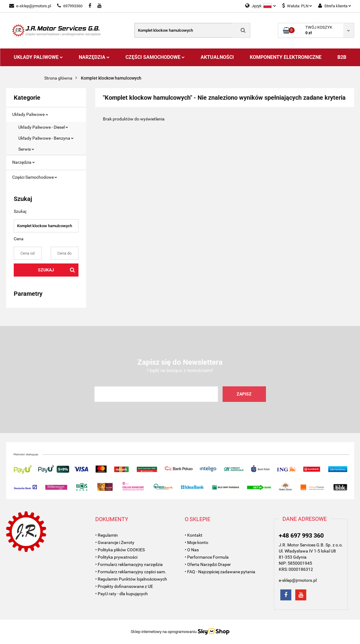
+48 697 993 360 (301, 535)
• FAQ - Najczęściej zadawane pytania (220, 572)
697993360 (70, 6)
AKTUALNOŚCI (217, 57)
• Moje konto (196, 542)
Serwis (26, 149)
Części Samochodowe (155, 57)
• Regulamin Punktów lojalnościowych (131, 579)
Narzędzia (94, 57)
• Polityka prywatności (116, 557)
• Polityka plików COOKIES (120, 550)
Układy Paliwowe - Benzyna (46, 138)
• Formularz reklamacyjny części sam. (131, 572)
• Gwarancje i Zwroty (115, 542)
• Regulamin (107, 535)
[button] (112, 519)
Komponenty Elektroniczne (286, 57)
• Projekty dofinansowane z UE (124, 586)
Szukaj (46, 270)
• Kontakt (194, 535)
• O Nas (192, 550)
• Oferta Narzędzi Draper (208, 564)
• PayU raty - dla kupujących (122, 594)
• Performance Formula (207, 557)
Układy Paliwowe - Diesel (43, 127)
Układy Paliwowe (38, 57)
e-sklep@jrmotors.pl (30, 6)
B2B (342, 57)
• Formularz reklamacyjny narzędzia (129, 564)
